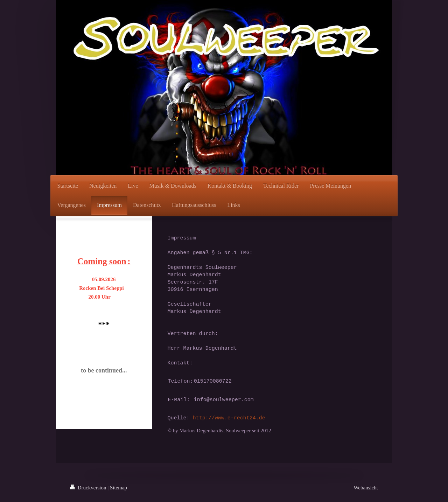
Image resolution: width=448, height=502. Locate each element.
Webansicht (366, 488)
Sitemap (118, 488)
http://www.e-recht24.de (229, 418)
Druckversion (89, 488)
